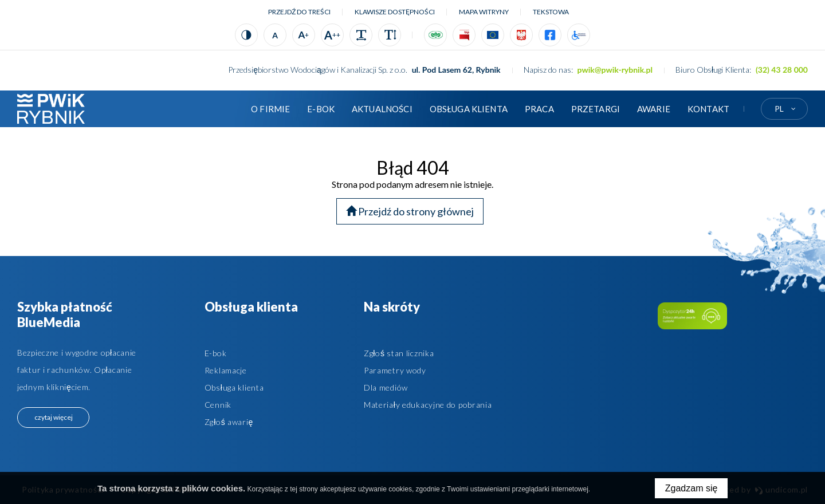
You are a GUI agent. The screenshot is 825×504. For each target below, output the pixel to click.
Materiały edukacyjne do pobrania (428, 405)
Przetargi (596, 109)
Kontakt (708, 109)
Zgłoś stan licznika (399, 353)
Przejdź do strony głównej (410, 211)
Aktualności (382, 109)
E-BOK (321, 109)
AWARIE (654, 109)
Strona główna (225, 109)
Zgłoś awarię (229, 422)
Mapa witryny (484, 12)
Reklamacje (226, 370)
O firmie (270, 109)
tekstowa (551, 12)
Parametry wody (395, 370)
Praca (539, 109)
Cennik (218, 405)
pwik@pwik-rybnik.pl (615, 70)
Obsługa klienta (469, 109)
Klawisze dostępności (395, 12)
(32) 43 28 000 (782, 70)
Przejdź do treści (299, 12)
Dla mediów (386, 387)
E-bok (216, 353)
